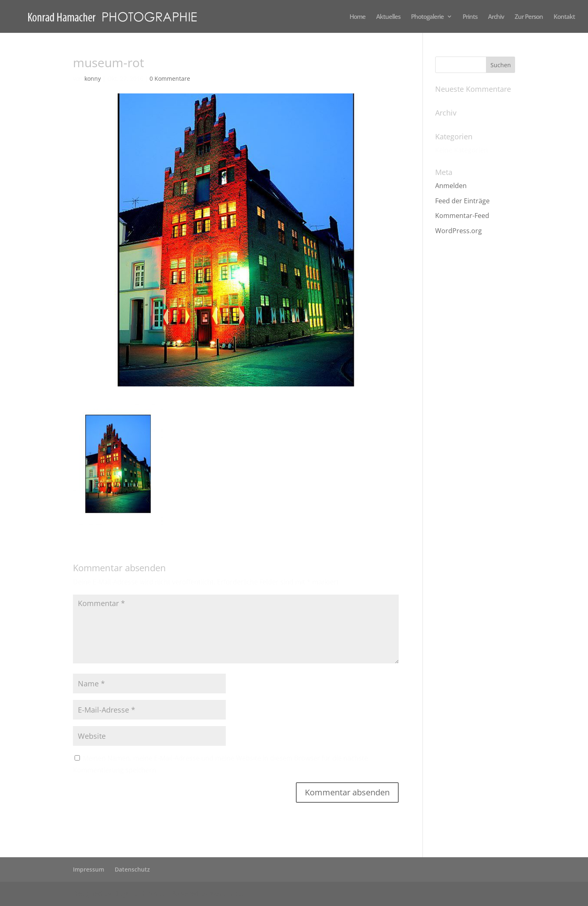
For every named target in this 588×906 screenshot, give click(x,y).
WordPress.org (459, 231)
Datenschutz (132, 869)
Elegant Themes (138, 894)
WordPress (227, 894)
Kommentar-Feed (462, 216)
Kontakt (564, 17)
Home (358, 17)
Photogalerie (427, 17)
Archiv (496, 17)
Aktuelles (388, 17)
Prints (470, 17)
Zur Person (529, 17)
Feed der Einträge (462, 201)
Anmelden (451, 186)
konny (93, 78)
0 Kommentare (170, 78)
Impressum (89, 869)
